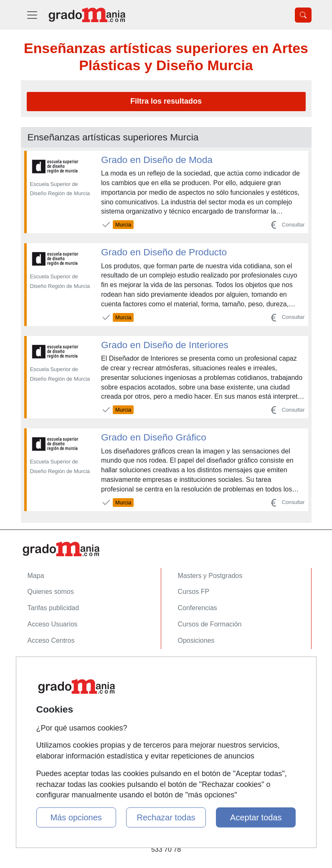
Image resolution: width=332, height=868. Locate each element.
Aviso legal (44, 699)
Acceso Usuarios (53, 624)
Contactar (42, 666)
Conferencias (198, 608)
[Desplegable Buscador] (303, 15)
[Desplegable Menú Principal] (32, 15)
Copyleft (40, 715)
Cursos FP (194, 592)
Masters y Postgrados (210, 576)
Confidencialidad (52, 682)
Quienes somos (51, 592)
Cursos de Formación (210, 624)
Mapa (36, 576)
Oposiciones (196, 640)
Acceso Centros (51, 640)
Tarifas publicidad (53, 608)
